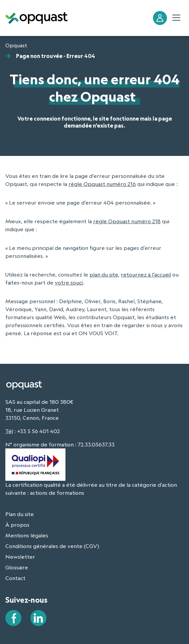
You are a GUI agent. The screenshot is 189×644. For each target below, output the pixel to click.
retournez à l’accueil (146, 275)
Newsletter (20, 557)
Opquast (16, 45)
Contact (15, 578)
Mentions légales (27, 535)
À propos (17, 525)
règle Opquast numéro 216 (102, 184)
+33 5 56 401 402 (38, 431)
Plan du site (20, 514)
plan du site (104, 275)
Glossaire (17, 567)
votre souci (69, 283)
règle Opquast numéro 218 (127, 221)
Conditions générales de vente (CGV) (52, 546)
